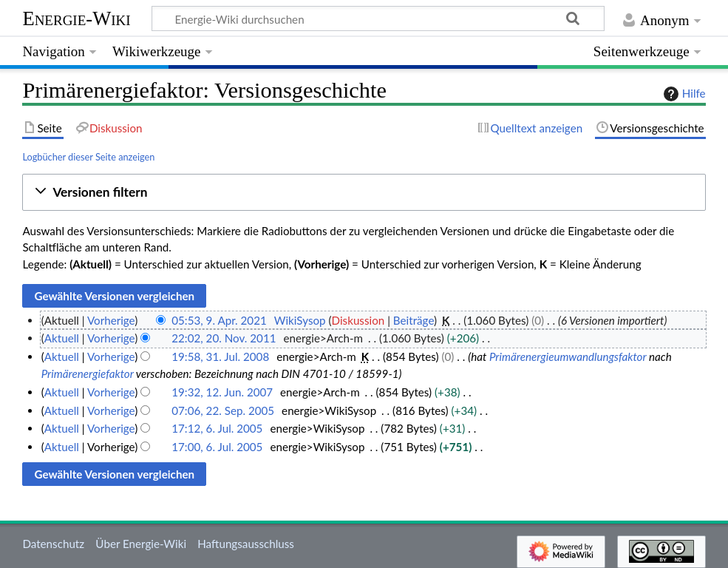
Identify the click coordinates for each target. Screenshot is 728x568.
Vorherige (111, 320)
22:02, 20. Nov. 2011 (224, 338)
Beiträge (414, 320)
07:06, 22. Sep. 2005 (223, 410)
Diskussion (358, 320)
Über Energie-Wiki (141, 544)
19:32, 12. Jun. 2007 (222, 392)
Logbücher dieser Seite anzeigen (88, 157)
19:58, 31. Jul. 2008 (220, 356)
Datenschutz (53, 544)
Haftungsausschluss (246, 544)
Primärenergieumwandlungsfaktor (568, 356)
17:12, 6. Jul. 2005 (217, 428)
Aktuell (62, 338)
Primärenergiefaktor (88, 373)
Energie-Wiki (76, 18)
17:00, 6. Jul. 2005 (217, 447)
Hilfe (683, 94)
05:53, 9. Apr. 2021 (219, 320)
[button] (364, 193)
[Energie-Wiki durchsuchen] (378, 18)
